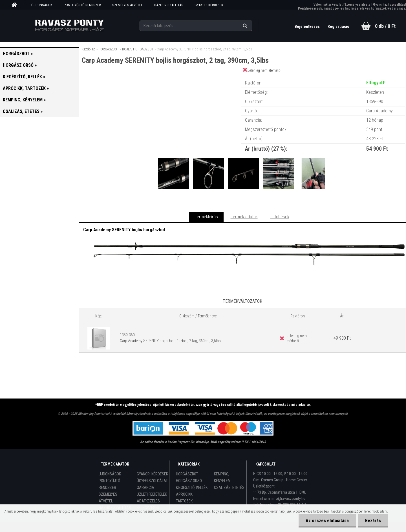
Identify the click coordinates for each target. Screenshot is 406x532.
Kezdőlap (89, 49)
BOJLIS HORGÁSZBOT (138, 49)
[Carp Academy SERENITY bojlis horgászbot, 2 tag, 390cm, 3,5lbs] (174, 159)
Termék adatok (244, 217)
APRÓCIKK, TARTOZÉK (185, 498)
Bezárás (373, 521)
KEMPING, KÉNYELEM (222, 477)
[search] (252, 26)
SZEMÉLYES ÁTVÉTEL (127, 5)
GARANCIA (145, 488)
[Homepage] (16, 5)
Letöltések (280, 217)
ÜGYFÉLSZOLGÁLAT (152, 481)
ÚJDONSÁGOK (42, 5)
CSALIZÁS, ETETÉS (229, 488)
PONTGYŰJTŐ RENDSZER (82, 5)
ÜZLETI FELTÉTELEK (152, 494)
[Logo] (69, 26)
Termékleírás (206, 217)
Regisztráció (338, 26)
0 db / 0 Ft (385, 26)
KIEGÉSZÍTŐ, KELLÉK (192, 488)
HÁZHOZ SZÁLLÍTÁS (169, 5)
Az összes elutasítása (327, 521)
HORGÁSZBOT (109, 49)
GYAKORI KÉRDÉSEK (209, 5)
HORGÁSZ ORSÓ (189, 481)
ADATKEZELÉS (148, 501)
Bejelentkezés (308, 26)
